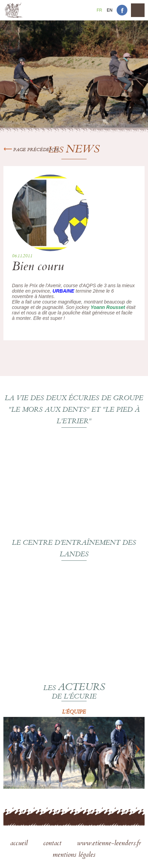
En (110, 10)
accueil (20, 844)
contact (53, 844)
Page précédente (31, 150)
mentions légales (74, 855)
